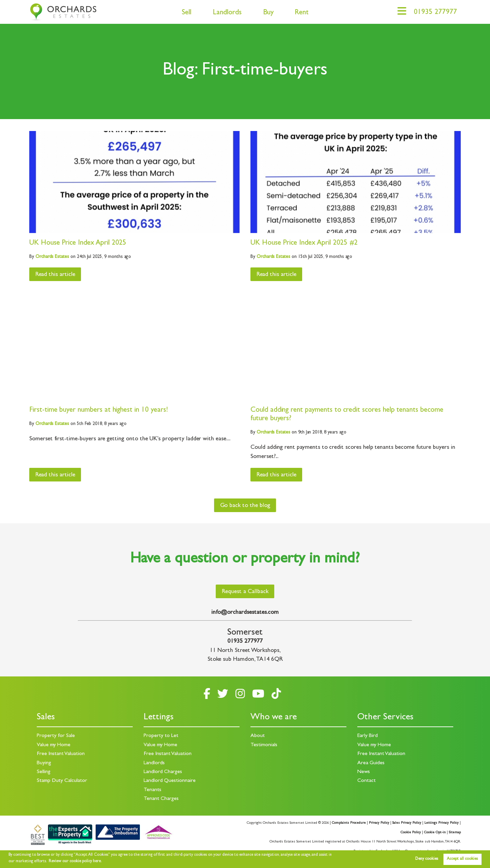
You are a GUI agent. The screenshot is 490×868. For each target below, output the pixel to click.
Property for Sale (56, 736)
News (364, 772)
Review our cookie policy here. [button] (75, 862)
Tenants (152, 790)
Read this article (55, 275)
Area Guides (371, 763)
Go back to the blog (245, 506)
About (258, 736)
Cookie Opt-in (435, 833)
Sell (186, 13)
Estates (52, 257)
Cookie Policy (411, 833)
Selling (44, 772)
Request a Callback (245, 592)
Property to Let (161, 736)
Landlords (227, 13)
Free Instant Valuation (61, 754)
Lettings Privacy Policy (442, 823)
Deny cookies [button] (427, 859)
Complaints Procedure (349, 823)
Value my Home (54, 745)
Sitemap (455, 833)
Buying (44, 763)
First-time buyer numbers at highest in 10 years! (99, 411)
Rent (302, 13)
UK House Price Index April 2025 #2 (304, 243)
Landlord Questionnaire (170, 781)
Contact (366, 781)
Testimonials (264, 745)
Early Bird (367, 736)
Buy (268, 13)
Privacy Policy (379, 823)
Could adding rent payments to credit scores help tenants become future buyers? (347, 415)
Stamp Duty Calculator (62, 781)
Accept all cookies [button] (462, 859)
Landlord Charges (163, 772)
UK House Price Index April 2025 (78, 243)
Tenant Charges (161, 799)
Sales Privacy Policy (407, 823)
